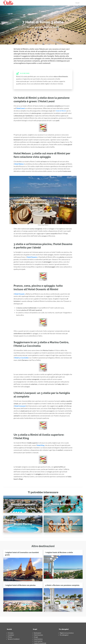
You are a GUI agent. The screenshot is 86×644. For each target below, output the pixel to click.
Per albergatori (64, 635)
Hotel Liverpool (20, 406)
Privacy (10, 637)
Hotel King (41, 445)
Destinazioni (37, 633)
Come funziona (38, 639)
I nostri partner (38, 641)
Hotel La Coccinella (21, 358)
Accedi (77, 3)
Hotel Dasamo (32, 257)
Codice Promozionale (40, 643)
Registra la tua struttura (67, 633)
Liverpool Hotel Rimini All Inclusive (43, 427)
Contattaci (11, 635)
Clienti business (38, 635)
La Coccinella (43, 370)
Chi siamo (11, 633)
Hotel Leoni (21, 108)
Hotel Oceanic (20, 294)
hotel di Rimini (61, 111)
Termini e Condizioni (14, 639)
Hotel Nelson (19, 164)
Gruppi (36, 637)
